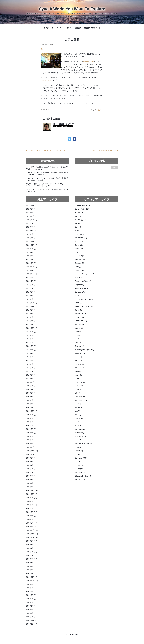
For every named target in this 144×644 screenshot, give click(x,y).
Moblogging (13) (81, 314)
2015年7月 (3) (31, 353)
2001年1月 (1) (31, 606)
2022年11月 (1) (31, 245)
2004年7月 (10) (31, 505)
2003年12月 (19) (32, 530)
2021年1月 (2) (31, 263)
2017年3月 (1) (31, 317)
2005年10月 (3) (31, 454)
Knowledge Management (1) (85, 350)
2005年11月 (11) (32, 451)
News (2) (78, 371)
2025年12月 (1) (31, 205)
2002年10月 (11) (32, 581)
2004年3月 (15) (31, 519)
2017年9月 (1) (31, 310)
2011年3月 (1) (31, 371)
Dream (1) (79, 335)
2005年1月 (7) (31, 487)
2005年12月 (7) (31, 447)
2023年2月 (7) (31, 234)
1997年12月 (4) (31, 620)
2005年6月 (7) (31, 469)
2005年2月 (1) (31, 483)
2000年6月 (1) (31, 610)
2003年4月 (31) (31, 559)
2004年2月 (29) (31, 523)
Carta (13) (79, 462)
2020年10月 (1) (31, 274)
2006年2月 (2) (31, 440)
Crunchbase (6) (80, 465)
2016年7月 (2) (31, 339)
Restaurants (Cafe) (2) (83, 281)
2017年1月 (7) (31, 321)
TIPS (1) (78, 415)
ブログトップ (49, 28)
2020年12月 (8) (31, 267)
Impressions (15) (81, 238)
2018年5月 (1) (31, 296)
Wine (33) (78, 231)
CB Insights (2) (80, 469)
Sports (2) (78, 303)
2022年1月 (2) (31, 256)
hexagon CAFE (89, 62)
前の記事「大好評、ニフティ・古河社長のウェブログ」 (47, 151)
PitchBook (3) (80, 472)
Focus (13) (79, 241)
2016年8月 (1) (31, 335)
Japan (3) (78, 310)
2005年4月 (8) (31, 476)
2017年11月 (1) (31, 306)
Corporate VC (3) (81, 458)
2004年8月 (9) (31, 501)
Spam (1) (78, 389)
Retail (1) (78, 440)
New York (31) (80, 234)
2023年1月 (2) (31, 238)
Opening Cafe (46, 80)
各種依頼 (78, 28)
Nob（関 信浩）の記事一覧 (64, 124)
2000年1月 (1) (31, 613)
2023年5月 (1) (31, 223)
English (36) (79, 278)
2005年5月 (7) (31, 472)
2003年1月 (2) (31, 570)
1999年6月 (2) (31, 617)
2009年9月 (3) (31, 386)
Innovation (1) (80, 480)
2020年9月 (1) (31, 278)
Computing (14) (80, 292)
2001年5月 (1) (31, 602)
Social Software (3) (82, 382)
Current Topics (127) (82, 209)
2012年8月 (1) (31, 368)
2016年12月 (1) (31, 324)
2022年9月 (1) (31, 249)
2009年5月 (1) (31, 393)
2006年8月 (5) (31, 418)
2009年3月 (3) (31, 397)
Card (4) (78, 227)
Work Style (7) (80, 433)
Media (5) (78, 375)
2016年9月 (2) (31, 332)
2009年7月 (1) (31, 389)
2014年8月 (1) (31, 361)
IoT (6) (77, 422)
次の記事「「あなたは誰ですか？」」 (103, 151)
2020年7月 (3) (31, 281)
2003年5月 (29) (31, 555)
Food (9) (78, 267)
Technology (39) (81, 220)
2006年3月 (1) (31, 436)
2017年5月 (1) (31, 314)
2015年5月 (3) (31, 357)
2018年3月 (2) (31, 299)
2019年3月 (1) (31, 288)
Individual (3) (80, 256)
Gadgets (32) (80, 263)
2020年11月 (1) (31, 270)
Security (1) (79, 426)
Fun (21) (78, 252)
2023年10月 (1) (31, 220)
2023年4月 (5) (31, 227)
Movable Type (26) (82, 288)
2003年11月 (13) (32, 534)
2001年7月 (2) (31, 599)
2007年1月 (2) (31, 404)
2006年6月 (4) (31, 426)
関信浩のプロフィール (92, 28)
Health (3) (78, 339)
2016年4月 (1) (31, 350)
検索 (114, 168)
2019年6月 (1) (31, 285)
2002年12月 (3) (31, 573)
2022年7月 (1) (31, 252)
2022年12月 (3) (31, 241)
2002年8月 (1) (31, 588)
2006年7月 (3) (31, 422)
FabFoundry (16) (81, 418)
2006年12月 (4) (31, 407)
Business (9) (79, 346)
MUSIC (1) (79, 361)
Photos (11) (79, 332)
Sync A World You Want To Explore (72, 9)
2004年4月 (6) (31, 516)
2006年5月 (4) (31, 429)
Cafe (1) (78, 343)
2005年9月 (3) (31, 458)
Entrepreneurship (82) (83, 205)
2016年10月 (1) (31, 328)
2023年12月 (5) (31, 216)
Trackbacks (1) (80, 353)
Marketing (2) (80, 324)
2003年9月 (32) (31, 541)
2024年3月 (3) (31, 209)
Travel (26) (79, 245)
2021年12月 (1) (31, 259)
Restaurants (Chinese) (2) (84, 306)
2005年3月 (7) (31, 480)
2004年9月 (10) (31, 498)
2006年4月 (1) (31, 433)
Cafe (43, 49)
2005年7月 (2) (31, 465)
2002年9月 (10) (31, 584)
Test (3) (78, 223)
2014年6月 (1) (31, 364)
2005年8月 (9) (31, 462)
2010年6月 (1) (31, 375)
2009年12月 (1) (31, 382)
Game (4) (78, 357)
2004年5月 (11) (31, 512)
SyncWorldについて (64, 28)
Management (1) (81, 400)
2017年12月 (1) (31, 303)
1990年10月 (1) (31, 624)
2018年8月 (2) (31, 292)
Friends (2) (79, 386)
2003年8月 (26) (31, 545)
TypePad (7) (79, 368)
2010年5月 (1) (31, 379)
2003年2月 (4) (31, 566)
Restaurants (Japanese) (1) (85, 274)
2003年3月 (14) (31, 563)
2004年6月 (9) (31, 509)
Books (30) (79, 249)
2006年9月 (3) (31, 415)
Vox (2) (78, 411)
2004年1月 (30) (31, 527)
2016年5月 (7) (31, 346)
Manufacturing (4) (81, 429)
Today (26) (79, 216)
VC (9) (77, 454)
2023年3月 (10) (31, 231)
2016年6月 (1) (31, 343)
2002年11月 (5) (31, 577)
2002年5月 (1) (31, 592)
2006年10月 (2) (31, 411)
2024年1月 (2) (31, 213)
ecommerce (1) (80, 436)
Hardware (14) (80, 213)
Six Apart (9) (79, 364)
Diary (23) (78, 379)
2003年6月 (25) (31, 552)
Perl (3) (78, 296)
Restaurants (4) (80, 270)
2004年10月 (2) (31, 494)
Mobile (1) (79, 404)
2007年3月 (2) (31, 400)
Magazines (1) (80, 285)
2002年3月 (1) (31, 595)
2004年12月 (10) (32, 490)
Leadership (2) (80, 397)
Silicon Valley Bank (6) (83, 476)
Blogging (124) (80, 259)
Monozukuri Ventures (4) (84, 444)
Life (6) (77, 393)
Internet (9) (79, 328)
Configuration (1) (81, 321)
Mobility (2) (79, 451)
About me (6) (80, 317)
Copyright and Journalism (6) (85, 299)
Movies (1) (79, 407)
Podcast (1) (79, 447)
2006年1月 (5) (31, 444)
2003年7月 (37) (31, 548)
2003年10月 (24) (32, 537)
